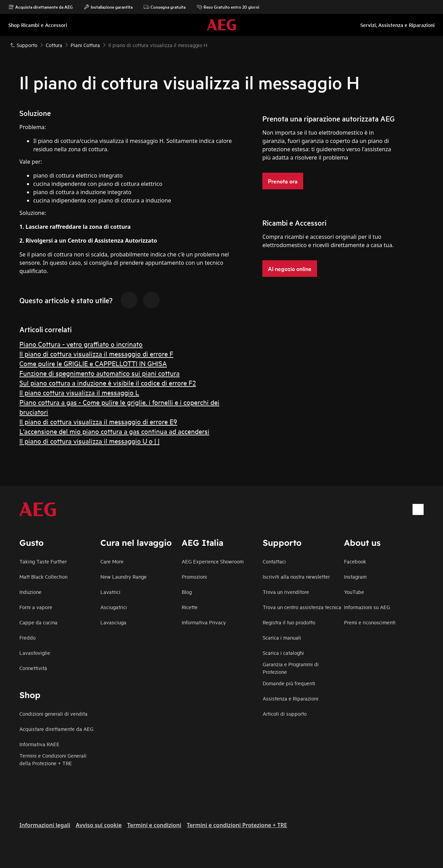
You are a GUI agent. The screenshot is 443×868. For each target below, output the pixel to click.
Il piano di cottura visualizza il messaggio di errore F (96, 354)
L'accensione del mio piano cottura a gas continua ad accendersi (114, 431)
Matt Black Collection (43, 576)
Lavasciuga (113, 622)
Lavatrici (110, 592)
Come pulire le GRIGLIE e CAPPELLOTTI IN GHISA (93, 363)
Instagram (355, 576)
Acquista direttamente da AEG (40, 7)
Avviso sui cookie (99, 825)
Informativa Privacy (204, 622)
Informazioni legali (45, 825)
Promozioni (194, 576)
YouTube (354, 592)
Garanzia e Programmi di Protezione (291, 668)
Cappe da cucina (38, 622)
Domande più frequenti (289, 683)
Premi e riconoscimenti (370, 622)
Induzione (30, 592)
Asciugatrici (114, 607)
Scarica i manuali (282, 637)
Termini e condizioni (154, 825)
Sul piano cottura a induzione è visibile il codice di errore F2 (108, 383)
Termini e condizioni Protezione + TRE (237, 825)
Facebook (355, 561)
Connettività (33, 668)
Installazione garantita (108, 7)
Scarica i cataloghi (283, 653)
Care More (112, 561)
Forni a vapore (36, 607)
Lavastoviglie (35, 653)
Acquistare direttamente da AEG (56, 729)
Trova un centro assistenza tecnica (302, 607)
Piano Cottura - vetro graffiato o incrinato (81, 344)
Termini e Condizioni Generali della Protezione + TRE (53, 759)
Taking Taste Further (43, 561)
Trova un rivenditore (286, 592)
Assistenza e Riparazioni (291, 698)
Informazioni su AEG (367, 607)
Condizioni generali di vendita (53, 713)
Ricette (190, 607)
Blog (187, 592)
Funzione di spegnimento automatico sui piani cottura (100, 373)
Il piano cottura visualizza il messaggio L (79, 392)
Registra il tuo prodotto (289, 622)
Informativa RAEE (39, 744)
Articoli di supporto (285, 713)
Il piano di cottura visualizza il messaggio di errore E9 (98, 421)
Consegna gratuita (165, 7)
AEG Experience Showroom (213, 561)
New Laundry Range (124, 576)
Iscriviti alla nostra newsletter (296, 576)
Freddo (28, 637)
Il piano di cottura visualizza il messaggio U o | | (89, 441)
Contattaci (274, 561)
